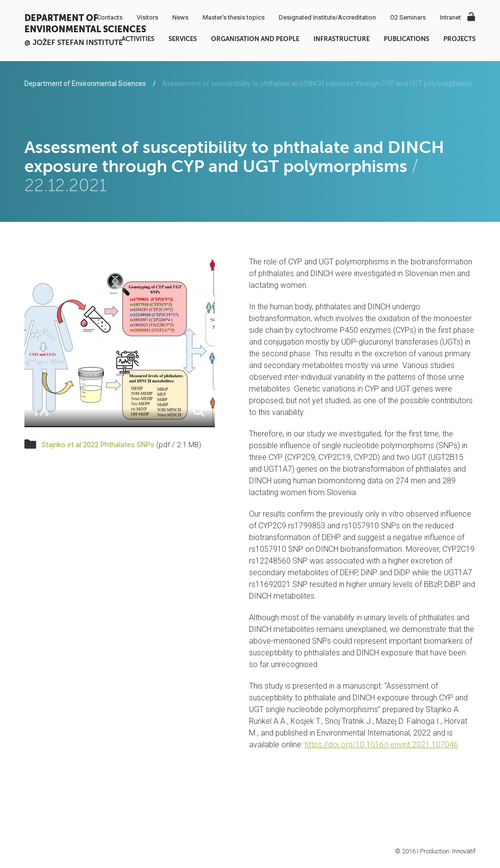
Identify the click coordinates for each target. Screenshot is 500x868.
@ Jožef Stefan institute (74, 42)
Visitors (147, 17)
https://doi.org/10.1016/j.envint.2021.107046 (381, 745)
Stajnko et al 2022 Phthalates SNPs (98, 445)
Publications (406, 39)
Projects (459, 39)
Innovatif (464, 851)
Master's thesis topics (234, 17)
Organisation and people (255, 39)
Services (183, 39)
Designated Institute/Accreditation (327, 17)
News (180, 17)
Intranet (450, 17)
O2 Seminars (408, 17)
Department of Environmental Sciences (85, 23)
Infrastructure (342, 39)
